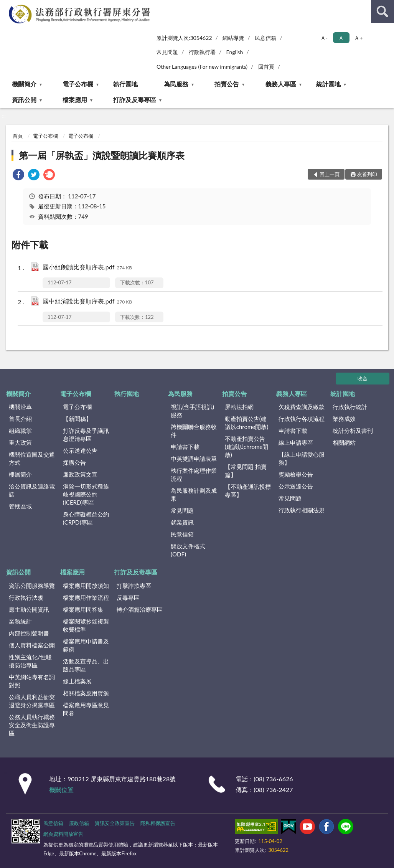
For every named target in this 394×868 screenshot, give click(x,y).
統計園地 (328, 84)
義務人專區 (281, 84)
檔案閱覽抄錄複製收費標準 (86, 625)
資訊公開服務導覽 (32, 586)
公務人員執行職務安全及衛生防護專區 (32, 725)
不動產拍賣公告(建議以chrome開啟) (246, 447)
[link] (18, 176)
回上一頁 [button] (330, 174)
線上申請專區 (296, 442)
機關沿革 (20, 407)
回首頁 (266, 67)
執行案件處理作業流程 (194, 474)
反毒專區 (128, 597)
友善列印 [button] (367, 174)
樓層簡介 (20, 474)
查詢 (382, 12)
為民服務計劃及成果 (194, 494)
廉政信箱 (79, 823)
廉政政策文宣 (80, 474)
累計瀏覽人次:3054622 (184, 38)
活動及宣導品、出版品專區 (86, 665)
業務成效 (344, 419)
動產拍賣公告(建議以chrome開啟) (246, 423)
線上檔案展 (77, 681)
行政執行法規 (26, 597)
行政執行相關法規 (302, 510)
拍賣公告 (227, 84)
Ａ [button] (341, 38)
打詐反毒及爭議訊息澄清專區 (86, 435)
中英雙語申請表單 (194, 459)
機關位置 (61, 790)
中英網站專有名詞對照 (32, 681)
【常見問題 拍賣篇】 (246, 471)
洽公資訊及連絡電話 (32, 490)
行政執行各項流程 (302, 419)
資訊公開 (24, 100)
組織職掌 (20, 431)
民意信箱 (265, 38)
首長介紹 (20, 419)
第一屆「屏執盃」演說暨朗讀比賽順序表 (102, 155)
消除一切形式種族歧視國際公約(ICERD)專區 (86, 494)
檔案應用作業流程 (86, 597)
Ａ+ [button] (358, 38)
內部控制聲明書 (29, 633)
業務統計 (20, 621)
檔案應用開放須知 (86, 586)
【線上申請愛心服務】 (302, 458)
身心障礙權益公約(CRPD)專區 (86, 518)
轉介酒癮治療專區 (140, 609)
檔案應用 (75, 100)
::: (6, 6)
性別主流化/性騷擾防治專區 (30, 661)
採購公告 (74, 462)
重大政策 (20, 442)
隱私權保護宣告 (158, 823)
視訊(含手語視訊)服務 (192, 411)
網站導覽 (233, 38)
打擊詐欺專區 (134, 586)
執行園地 (125, 84)
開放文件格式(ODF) (188, 550)
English (235, 52)
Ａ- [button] (324, 38)
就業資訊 (182, 522)
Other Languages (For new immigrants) (202, 67)
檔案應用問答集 (83, 609)
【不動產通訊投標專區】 (248, 491)
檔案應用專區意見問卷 (86, 709)
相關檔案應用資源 (86, 693)
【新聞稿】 (77, 419)
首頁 (18, 136)
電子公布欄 (78, 84)
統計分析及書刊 (353, 431)
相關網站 (344, 442)
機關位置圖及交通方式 (32, 458)
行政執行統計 (350, 407)
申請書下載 (185, 447)
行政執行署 (202, 52)
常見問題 (167, 52)
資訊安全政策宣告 (115, 823)
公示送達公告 (80, 451)
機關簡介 (24, 84)
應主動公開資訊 (29, 609)
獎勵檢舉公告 (296, 474)
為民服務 (176, 84)
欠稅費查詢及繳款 (302, 407)
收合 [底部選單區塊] (363, 378)
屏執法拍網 (239, 407)
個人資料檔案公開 (32, 645)
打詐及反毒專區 (135, 100)
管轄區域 (20, 506)
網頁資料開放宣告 (63, 834)
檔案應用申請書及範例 (86, 645)
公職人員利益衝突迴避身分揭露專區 (32, 701)
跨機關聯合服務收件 (194, 431)
